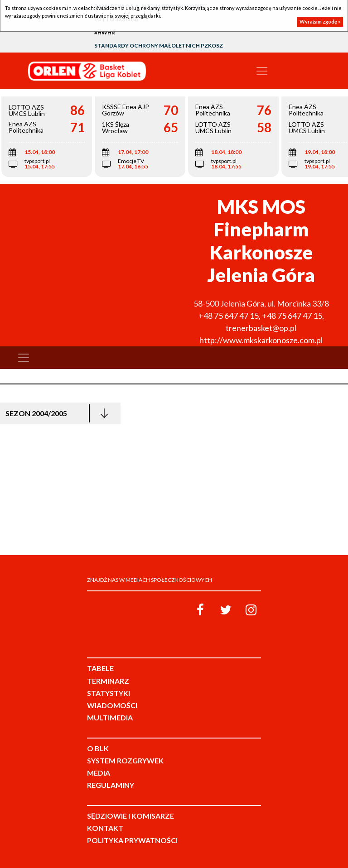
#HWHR (105, 32)
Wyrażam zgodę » (320, 22)
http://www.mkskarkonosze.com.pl (261, 340)
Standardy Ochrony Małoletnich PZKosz (159, 46)
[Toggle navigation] (262, 71)
